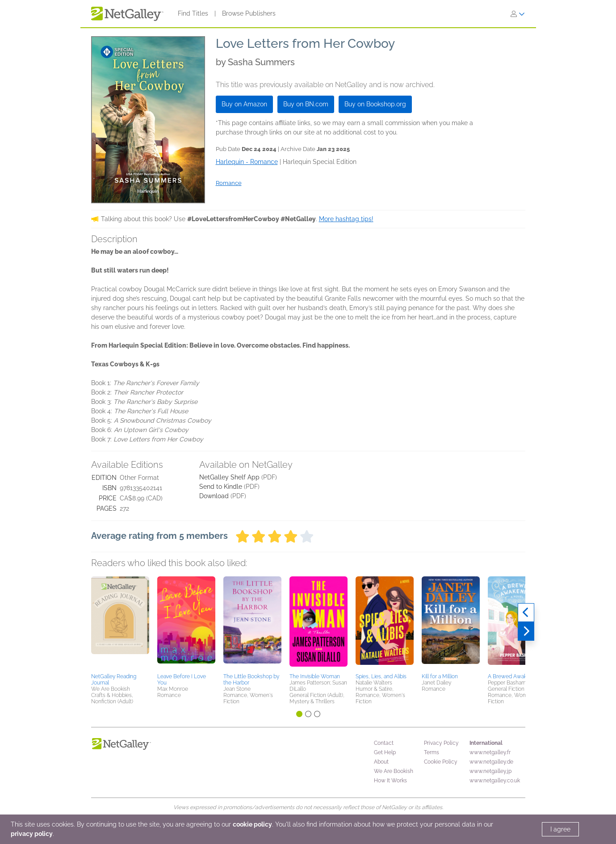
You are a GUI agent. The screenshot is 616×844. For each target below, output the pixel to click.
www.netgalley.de (491, 762)
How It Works (390, 781)
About (381, 762)
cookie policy (252, 824)
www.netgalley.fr (490, 752)
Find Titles (193, 13)
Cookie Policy (441, 762)
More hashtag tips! (346, 219)
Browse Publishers (249, 13)
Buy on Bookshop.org (375, 104)
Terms (432, 752)
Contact (384, 743)
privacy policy (32, 834)
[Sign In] (518, 14)
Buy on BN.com (306, 104)
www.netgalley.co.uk (495, 781)
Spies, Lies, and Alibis (381, 676)
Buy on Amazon (244, 104)
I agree (560, 829)
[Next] (526, 631)
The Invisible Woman (315, 676)
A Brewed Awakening (514, 676)
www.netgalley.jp (490, 771)
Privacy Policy (441, 743)
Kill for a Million (440, 676)
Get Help (385, 752)
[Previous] (526, 613)
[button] (120, 623)
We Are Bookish (394, 771)
